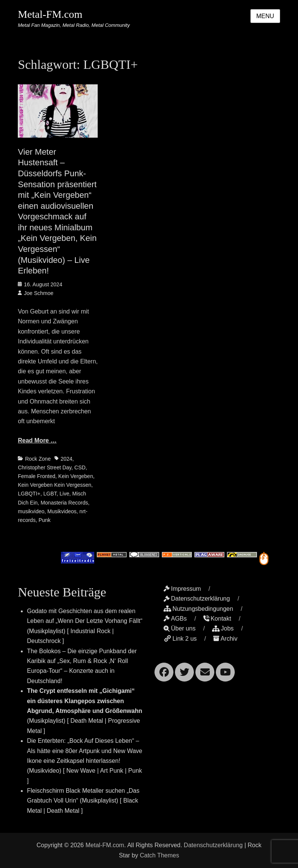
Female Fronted (37, 476)
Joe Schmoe (39, 293)
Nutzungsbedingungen (198, 609)
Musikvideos (62, 511)
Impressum (182, 589)
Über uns (179, 628)
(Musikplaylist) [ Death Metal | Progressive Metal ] (84, 711)
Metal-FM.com (50, 14)
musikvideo (31, 511)
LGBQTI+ (29, 494)
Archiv (225, 639)
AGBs (175, 619)
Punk (45, 520)
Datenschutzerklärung (197, 599)
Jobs (223, 628)
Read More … (37, 440)
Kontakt (217, 619)
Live (64, 494)
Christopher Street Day (44, 467)
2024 (66, 459)
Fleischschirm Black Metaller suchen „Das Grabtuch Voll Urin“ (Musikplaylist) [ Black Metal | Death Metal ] (83, 801)
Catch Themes (159, 855)
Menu (265, 16)
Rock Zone (38, 459)
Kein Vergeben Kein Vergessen (55, 485)
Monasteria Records (64, 503)
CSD (80, 467)
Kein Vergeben (76, 476)
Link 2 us (180, 639)
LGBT (50, 494)
